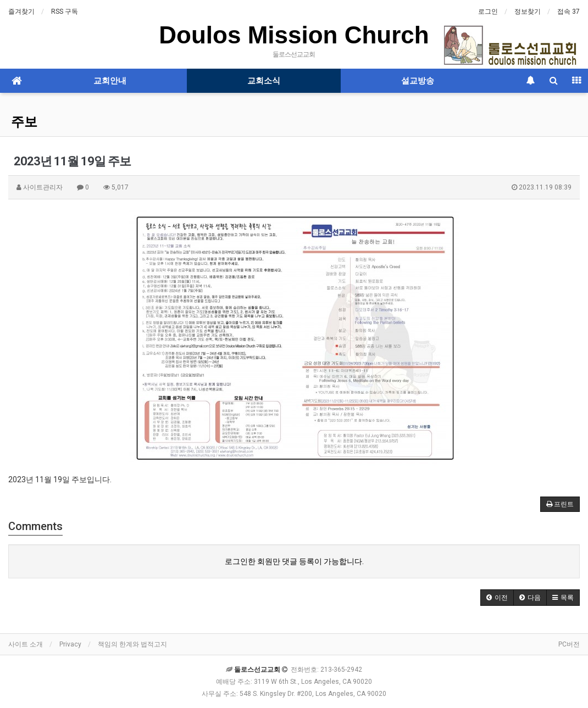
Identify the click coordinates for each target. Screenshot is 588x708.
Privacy (70, 644)
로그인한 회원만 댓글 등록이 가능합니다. (294, 561)
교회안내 (110, 81)
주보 (24, 122)
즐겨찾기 (21, 12)
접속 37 (568, 12)
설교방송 (418, 81)
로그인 (488, 12)
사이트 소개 (26, 644)
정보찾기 (528, 12)
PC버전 (569, 644)
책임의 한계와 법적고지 (132, 644)
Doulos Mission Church (294, 35)
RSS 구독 (65, 12)
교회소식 (264, 81)
